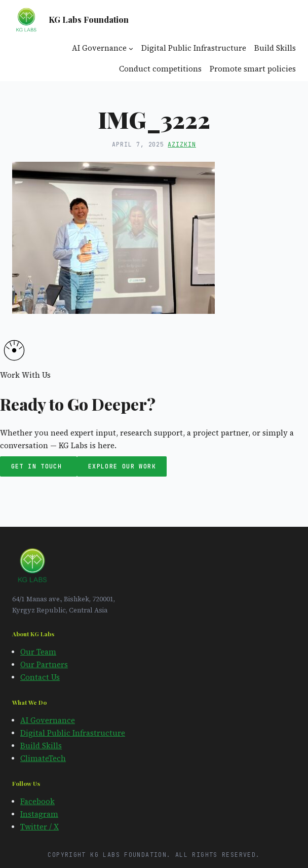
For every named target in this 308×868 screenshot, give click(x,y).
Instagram (39, 814)
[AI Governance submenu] (131, 48)
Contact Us (40, 677)
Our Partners (44, 665)
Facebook (37, 802)
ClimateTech (43, 758)
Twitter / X (40, 827)
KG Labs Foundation (89, 20)
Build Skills (41, 746)
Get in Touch (39, 467)
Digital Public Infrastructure (73, 733)
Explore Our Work (122, 467)
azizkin (182, 144)
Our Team (38, 652)
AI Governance (48, 720)
